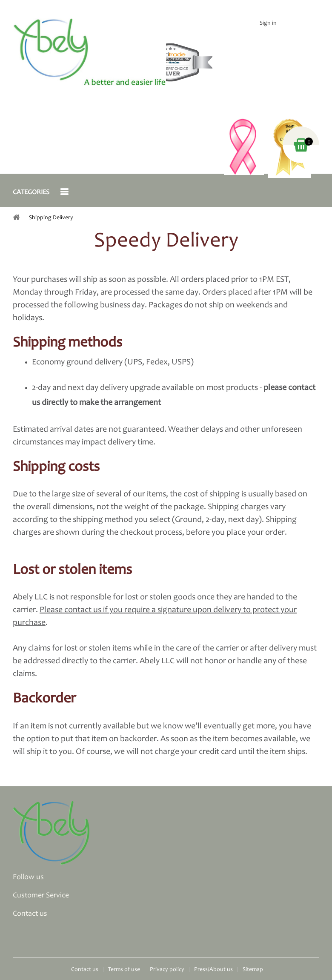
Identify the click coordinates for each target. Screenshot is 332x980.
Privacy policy (167, 970)
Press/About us (213, 970)
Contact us (85, 970)
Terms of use (124, 970)
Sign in (268, 23)
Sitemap (253, 970)
